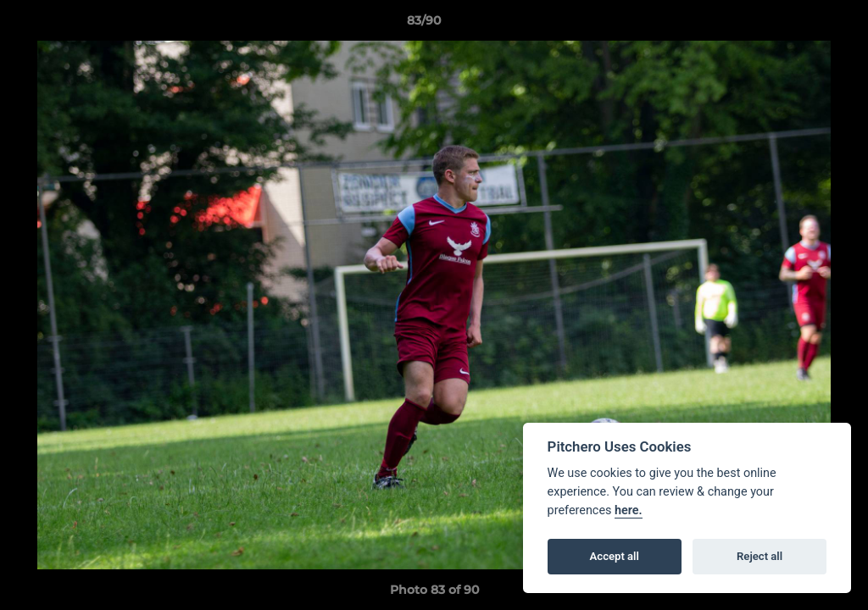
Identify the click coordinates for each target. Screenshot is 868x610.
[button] (797, 25)
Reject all (759, 556)
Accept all (615, 556)
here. (629, 510)
